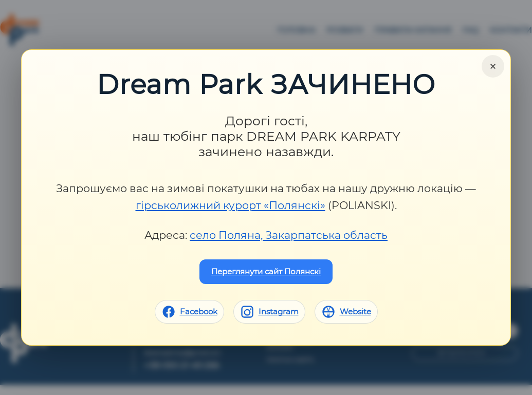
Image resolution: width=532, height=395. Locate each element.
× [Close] (493, 66)
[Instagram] (269, 312)
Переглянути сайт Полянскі (266, 271)
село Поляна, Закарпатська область (289, 235)
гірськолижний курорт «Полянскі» (231, 205)
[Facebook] (189, 312)
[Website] (346, 312)
